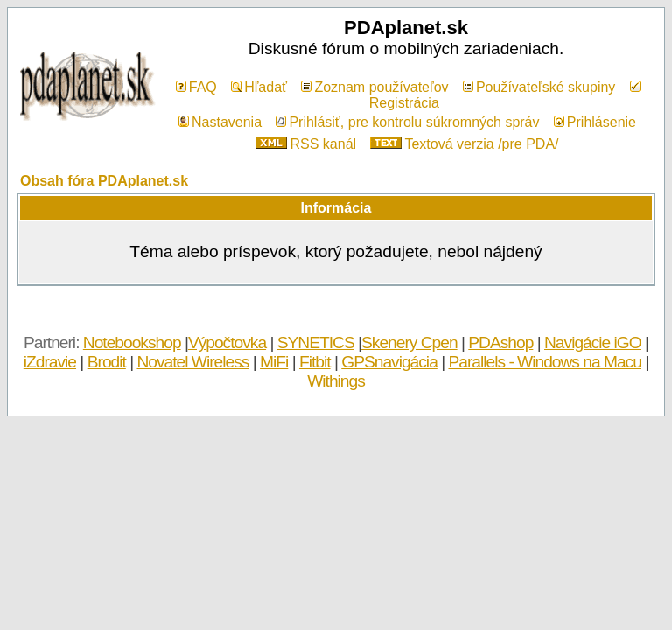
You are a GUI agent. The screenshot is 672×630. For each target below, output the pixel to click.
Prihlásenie (595, 122)
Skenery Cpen (409, 343)
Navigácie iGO (593, 343)
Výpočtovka (227, 343)
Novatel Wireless (192, 362)
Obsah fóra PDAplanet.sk (104, 181)
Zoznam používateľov (374, 87)
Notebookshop (132, 343)
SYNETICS (316, 343)
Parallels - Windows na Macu (544, 362)
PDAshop (500, 343)
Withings (336, 381)
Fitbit (315, 362)
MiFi (274, 362)
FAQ (196, 87)
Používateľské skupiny (539, 87)
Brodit (107, 362)
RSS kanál (306, 144)
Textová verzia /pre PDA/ (464, 144)
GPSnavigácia (389, 362)
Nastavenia (220, 122)
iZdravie (50, 362)
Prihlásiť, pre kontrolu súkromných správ (407, 122)
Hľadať (259, 87)
